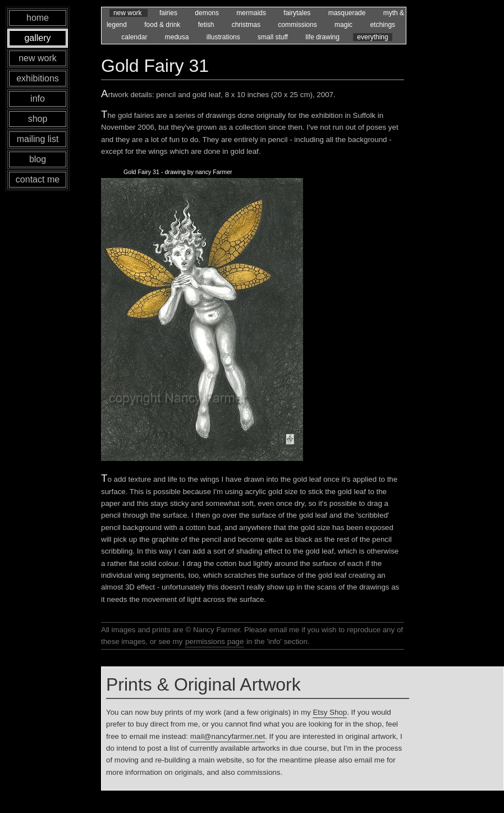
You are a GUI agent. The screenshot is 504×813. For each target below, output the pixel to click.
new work (129, 13)
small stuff (274, 37)
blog (38, 159)
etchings (382, 25)
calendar (135, 37)
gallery (37, 38)
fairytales (298, 13)
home (38, 18)
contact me (38, 179)
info (38, 99)
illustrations (224, 37)
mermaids (252, 13)
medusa (178, 37)
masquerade (348, 13)
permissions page (214, 641)
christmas (247, 25)
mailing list (38, 139)
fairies (169, 13)
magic (344, 25)
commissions (298, 25)
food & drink (163, 25)
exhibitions (38, 78)
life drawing (323, 37)
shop (38, 119)
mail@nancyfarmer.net (228, 736)
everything (372, 37)
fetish (207, 25)
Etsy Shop (330, 712)
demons (208, 13)
